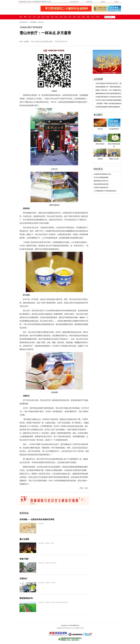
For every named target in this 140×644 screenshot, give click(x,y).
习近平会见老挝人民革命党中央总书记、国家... (109, 83)
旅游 (74, 17)
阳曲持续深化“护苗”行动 (101, 181)
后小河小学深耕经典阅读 (101, 177)
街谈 (61, 17)
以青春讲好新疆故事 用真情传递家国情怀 (108, 107)
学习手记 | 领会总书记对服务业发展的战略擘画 (109, 100)
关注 (30, 17)
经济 (43, 17)
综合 (70, 17)
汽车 (92, 17)
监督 (48, 17)
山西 (39, 17)
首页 (21, 17)
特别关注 (41, 22)
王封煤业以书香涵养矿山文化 (102, 174)
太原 (34, 17)
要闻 (25, 17)
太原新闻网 (33, 22)
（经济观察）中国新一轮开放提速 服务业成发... (110, 104)
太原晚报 (26, 42)
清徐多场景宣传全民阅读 (101, 184)
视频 (88, 17)
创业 (57, 17)
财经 (79, 17)
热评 (66, 17)
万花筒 (97, 17)
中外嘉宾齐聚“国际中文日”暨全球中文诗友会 (109, 97)
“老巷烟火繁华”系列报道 (56, 51)
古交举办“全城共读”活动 (101, 188)
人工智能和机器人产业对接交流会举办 (105, 191)
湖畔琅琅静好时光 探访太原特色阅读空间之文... (110, 93)
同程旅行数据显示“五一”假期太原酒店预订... (109, 87)
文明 (52, 17)
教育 (83, 17)
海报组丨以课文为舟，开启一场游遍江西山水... (109, 90)
